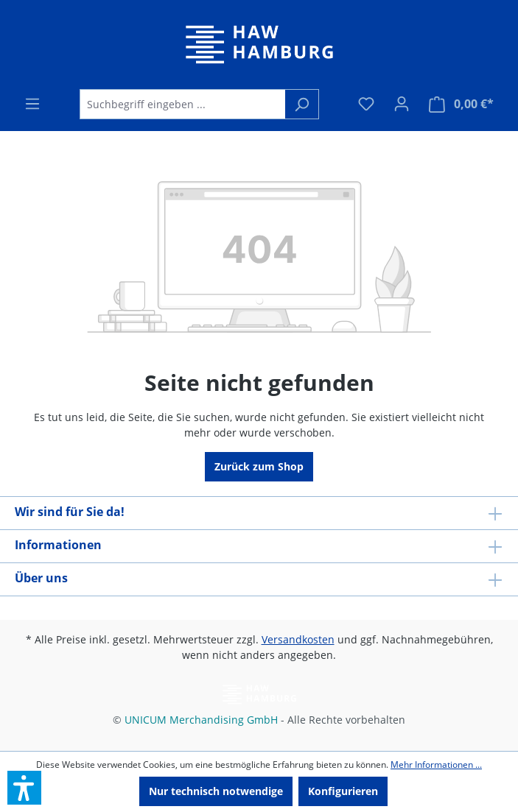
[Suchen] (302, 104)
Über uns (41, 578)
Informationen (58, 545)
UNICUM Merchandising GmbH (201, 720)
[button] (24, 788)
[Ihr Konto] (402, 104)
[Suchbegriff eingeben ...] (182, 104)
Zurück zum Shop (259, 466)
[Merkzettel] (366, 104)
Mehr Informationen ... (436, 764)
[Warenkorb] (461, 104)
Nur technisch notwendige (216, 791)
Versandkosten (298, 639)
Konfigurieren (343, 791)
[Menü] (32, 104)
